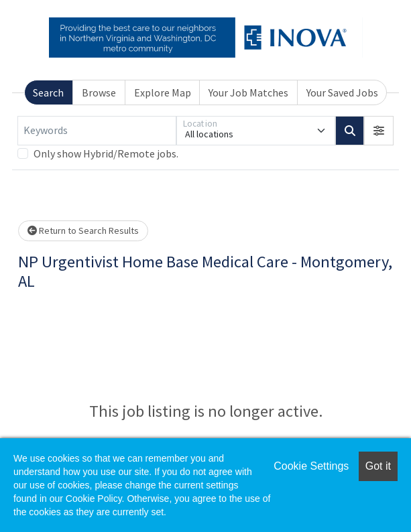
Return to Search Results (83, 230)
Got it (378, 466)
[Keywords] (97, 131)
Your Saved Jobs (342, 92)
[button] (379, 131)
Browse (99, 92)
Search (48, 92)
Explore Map (163, 92)
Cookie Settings (311, 466)
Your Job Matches (248, 92)
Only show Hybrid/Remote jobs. (106, 153)
